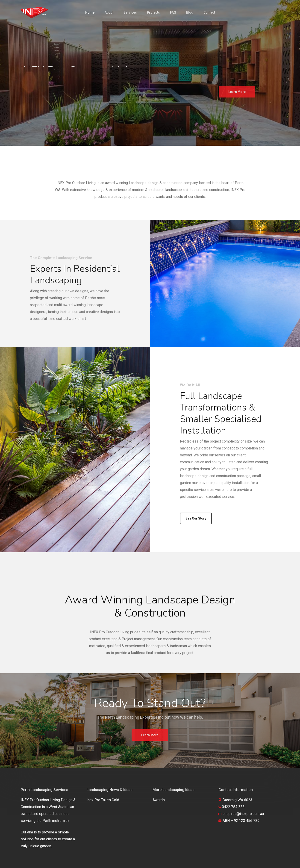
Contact (209, 12)
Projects (153, 12)
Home (90, 12)
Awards (159, 800)
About (109, 12)
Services (130, 12)
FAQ (173, 12)
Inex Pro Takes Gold (103, 800)
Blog (190, 12)
